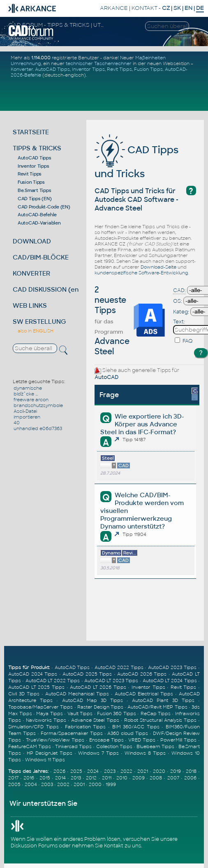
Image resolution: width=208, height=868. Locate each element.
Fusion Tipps (148, 69)
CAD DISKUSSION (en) (47, 289)
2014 (60, 778)
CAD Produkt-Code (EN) (44, 207)
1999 (111, 784)
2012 (91, 778)
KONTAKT (144, 8)
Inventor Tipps (88, 69)
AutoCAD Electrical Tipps (144, 694)
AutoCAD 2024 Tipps (33, 674)
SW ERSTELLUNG (39, 322)
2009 (139, 778)
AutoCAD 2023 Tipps (172, 667)
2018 (191, 771)
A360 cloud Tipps (128, 733)
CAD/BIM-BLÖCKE (41, 257)
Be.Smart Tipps (35, 190)
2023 (110, 771)
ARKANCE (114, 8)
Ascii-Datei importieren (27, 414)
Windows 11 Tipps (45, 760)
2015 (45, 778)
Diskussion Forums (34, 846)
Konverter (22, 69)
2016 (29, 778)
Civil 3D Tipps (24, 694)
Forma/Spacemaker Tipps (72, 733)
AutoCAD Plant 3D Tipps (163, 700)
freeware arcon (31, 400)
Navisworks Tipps (46, 720)
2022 (126, 771)
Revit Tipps (119, 69)
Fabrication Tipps (86, 727)
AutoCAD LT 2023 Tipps (111, 681)
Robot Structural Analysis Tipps (160, 720)
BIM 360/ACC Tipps (136, 727)
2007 (173, 778)
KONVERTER (31, 273)
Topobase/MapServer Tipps (40, 707)
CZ (166, 8)
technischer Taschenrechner (99, 63)
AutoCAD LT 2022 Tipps (53, 681)
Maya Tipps (49, 714)
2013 (76, 778)
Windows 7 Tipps (98, 753)
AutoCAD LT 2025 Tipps (36, 687)
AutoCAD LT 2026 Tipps (98, 687)
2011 (107, 778)
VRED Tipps (142, 740)
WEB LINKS (30, 305)
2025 (76, 771)
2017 (13, 778)
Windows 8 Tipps (145, 753)
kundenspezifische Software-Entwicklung (141, 273)
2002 (63, 784)
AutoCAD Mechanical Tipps (77, 694)
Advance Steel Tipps (95, 720)
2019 (176, 771)
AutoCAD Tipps (52, 69)
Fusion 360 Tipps (117, 714)
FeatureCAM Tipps (30, 746)
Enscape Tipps (106, 740)
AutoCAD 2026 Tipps (142, 674)
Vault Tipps (80, 714)
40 (17, 423)
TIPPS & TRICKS (37, 148)
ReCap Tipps (156, 714)
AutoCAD (106, 377)
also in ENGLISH (36, 331)
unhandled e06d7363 (38, 428)
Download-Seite (158, 267)
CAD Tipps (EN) (35, 199)
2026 (59, 771)
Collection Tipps (114, 746)
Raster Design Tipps (100, 707)
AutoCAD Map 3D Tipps (92, 700)
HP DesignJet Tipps (50, 753)
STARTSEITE (31, 132)
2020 (159, 771)
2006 (190, 778)
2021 (143, 771)
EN (188, 8)
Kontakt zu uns (122, 846)
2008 (156, 778)
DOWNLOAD (32, 241)
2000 (95, 784)
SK (177, 8)
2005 (14, 784)
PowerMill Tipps (178, 740)
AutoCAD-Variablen (39, 223)
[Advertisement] (105, 94)
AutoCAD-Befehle (37, 215)
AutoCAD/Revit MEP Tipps (157, 707)
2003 (47, 784)
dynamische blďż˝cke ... (28, 391)
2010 (122, 778)
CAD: (179, 290)
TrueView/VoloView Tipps (55, 740)
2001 (79, 784)
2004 (31, 784)
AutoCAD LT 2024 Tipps (170, 681)
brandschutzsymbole (38, 405)
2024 (93, 771)
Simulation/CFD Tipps (34, 727)
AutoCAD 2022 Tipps (119, 667)
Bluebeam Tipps (155, 746)
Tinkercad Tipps (73, 746)
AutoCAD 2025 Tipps (87, 674)
